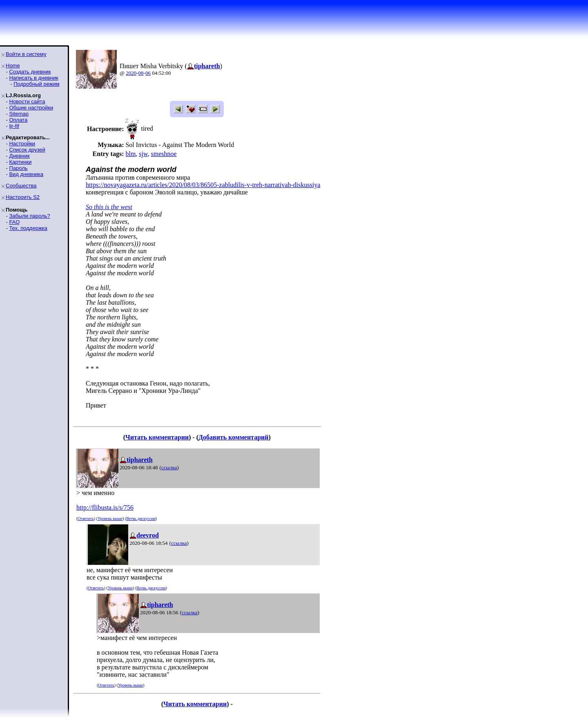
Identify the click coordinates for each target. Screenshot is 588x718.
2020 (131, 73)
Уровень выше (110, 518)
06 (148, 73)
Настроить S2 (23, 197)
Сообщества (21, 186)
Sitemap (19, 114)
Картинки (20, 162)
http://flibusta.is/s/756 (105, 507)
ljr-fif (14, 126)
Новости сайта (27, 101)
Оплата (18, 120)
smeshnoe (164, 154)
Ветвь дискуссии (141, 518)
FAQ (14, 222)
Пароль (18, 168)
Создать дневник (30, 72)
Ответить (86, 518)
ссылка (169, 467)
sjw (143, 154)
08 (141, 73)
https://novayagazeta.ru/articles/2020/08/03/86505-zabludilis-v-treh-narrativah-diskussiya (203, 185)
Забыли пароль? (29, 216)
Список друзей (27, 150)
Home (13, 66)
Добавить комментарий (233, 437)
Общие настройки (31, 108)
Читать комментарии (157, 437)
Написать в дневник (33, 78)
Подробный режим (36, 84)
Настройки (22, 144)
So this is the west (109, 207)
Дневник (19, 156)
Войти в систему (26, 54)
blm (130, 154)
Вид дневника (26, 174)
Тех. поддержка (28, 228)
